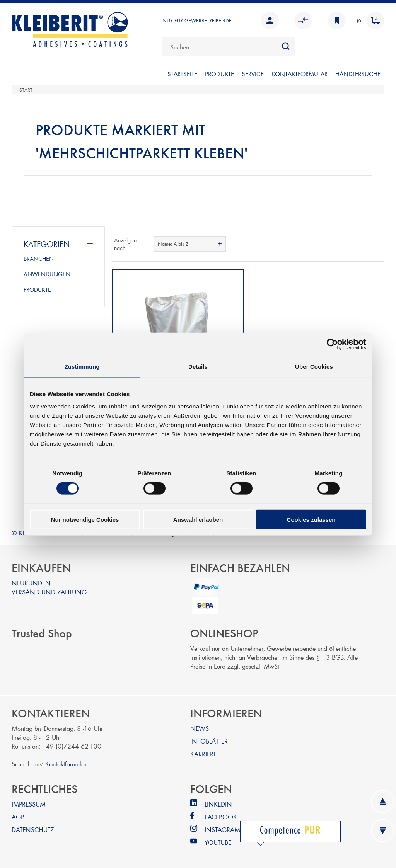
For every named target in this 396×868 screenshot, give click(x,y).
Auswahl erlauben (198, 519)
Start (26, 90)
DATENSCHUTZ (33, 828)
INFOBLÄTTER (209, 739)
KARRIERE (203, 752)
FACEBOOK (221, 815)
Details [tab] (198, 367)
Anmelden (270, 20)
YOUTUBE (218, 840)
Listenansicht (378, 244)
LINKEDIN (218, 802)
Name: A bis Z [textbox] (173, 244)
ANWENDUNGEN (47, 274)
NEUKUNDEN (31, 581)
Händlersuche (358, 74)
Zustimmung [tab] (82, 367)
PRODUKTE (219, 74)
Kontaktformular (66, 762)
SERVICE (253, 74)
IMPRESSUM (29, 802)
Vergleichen (303, 20)
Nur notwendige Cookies (85, 519)
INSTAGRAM (222, 828)
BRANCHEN (39, 259)
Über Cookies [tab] (314, 367)
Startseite (182, 74)
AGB (18, 815)
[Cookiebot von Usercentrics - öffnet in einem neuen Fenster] (332, 344)
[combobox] (229, 46)
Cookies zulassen (311, 519)
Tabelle (364, 244)
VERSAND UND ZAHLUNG (49, 590)
